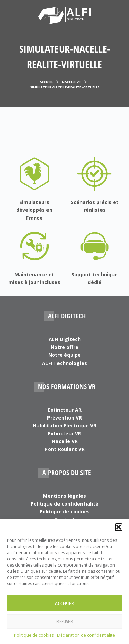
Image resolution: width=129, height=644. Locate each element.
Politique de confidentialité (64, 504)
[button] (119, 527)
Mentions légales (64, 496)
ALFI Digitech (65, 339)
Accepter (64, 603)
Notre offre (64, 347)
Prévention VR (64, 418)
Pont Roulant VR (65, 449)
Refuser (65, 621)
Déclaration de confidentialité (86, 635)
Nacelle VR (65, 441)
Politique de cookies (34, 635)
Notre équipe (64, 355)
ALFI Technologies (64, 363)
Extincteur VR (64, 433)
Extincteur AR (65, 410)
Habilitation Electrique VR (65, 426)
